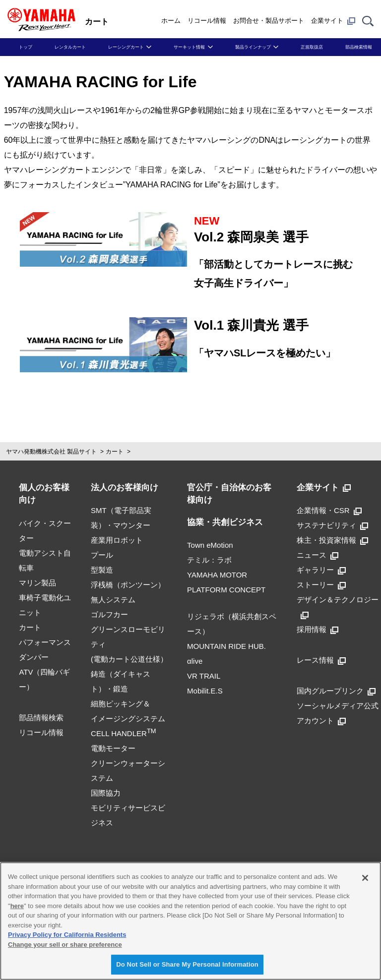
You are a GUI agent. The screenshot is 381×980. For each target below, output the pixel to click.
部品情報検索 (41, 718)
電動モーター (113, 748)
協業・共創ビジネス (225, 522)
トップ (26, 47)
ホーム (171, 21)
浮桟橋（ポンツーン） (128, 585)
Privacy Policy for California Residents (67, 935)
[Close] (365, 878)
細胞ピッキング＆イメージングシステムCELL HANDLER (128, 719)
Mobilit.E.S (205, 691)
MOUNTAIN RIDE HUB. (226, 646)
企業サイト (333, 21)
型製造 (102, 570)
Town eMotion (210, 545)
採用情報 (317, 629)
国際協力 (106, 793)
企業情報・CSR (329, 510)
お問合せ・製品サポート (269, 21)
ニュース (317, 555)
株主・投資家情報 (332, 540)
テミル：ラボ (209, 560)
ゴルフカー (109, 614)
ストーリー (321, 585)
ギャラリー (321, 570)
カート (115, 452)
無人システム (113, 600)
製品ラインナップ (253, 47)
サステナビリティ (332, 525)
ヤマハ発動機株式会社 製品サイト (51, 452)
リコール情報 (207, 21)
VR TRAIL (204, 676)
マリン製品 (37, 583)
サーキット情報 (189, 47)
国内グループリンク (336, 691)
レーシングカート (126, 47)
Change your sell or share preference (65, 945)
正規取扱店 (312, 47)
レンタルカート (70, 47)
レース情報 (321, 660)
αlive (195, 661)
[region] (190, 921)
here (17, 906)
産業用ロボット (117, 540)
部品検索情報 (359, 47)
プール (102, 555)
